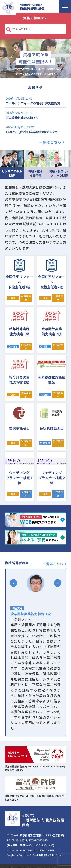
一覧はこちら (53, 564)
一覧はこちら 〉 (53, 142)
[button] (13, 583)
